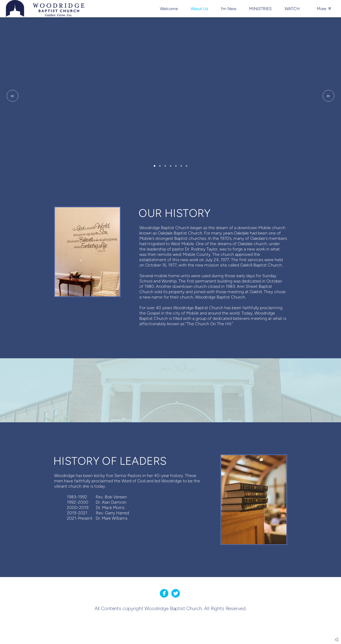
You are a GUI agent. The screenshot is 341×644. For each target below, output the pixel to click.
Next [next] (328, 96)
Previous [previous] (13, 96)
